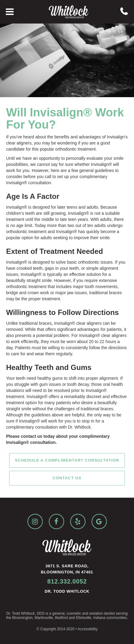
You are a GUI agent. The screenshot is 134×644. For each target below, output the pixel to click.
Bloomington (22, 618)
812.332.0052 (67, 581)
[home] (67, 12)
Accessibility (87, 629)
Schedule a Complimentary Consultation (67, 460)
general (58, 613)
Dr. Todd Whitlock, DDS (25, 613)
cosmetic (74, 613)
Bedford (61, 618)
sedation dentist (102, 613)
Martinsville (44, 618)
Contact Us (67, 478)
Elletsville (84, 618)
